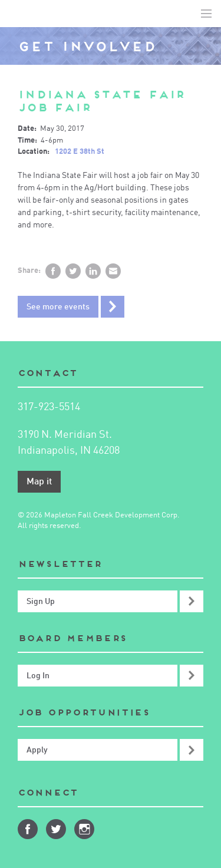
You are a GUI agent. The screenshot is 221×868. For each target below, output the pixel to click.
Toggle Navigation (206, 14)
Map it (39, 482)
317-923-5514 (49, 407)
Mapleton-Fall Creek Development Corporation (18, 14)
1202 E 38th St (80, 152)
